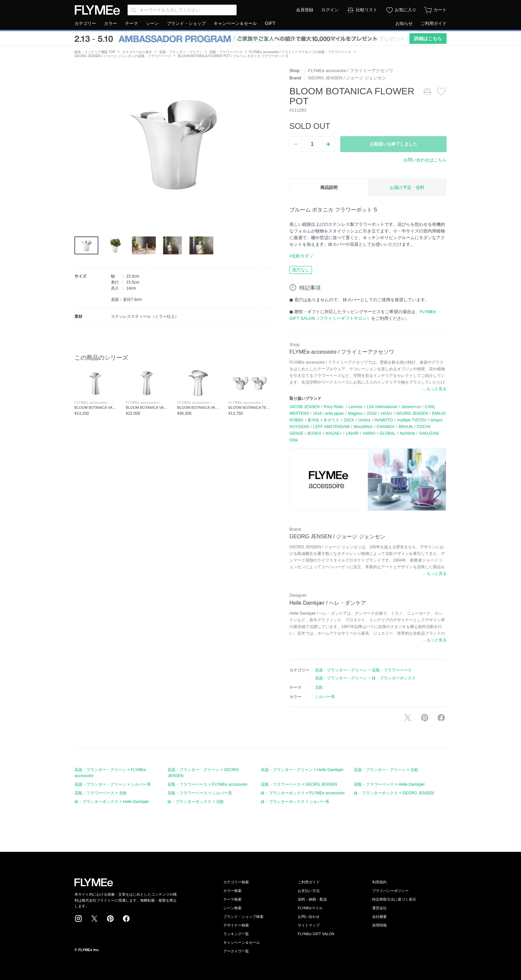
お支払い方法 (309, 891)
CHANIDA (386, 427)
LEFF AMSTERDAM (331, 427)
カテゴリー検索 (236, 882)
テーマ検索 (232, 899)
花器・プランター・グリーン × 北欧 (386, 770)
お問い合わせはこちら (425, 160)
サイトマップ (309, 925)
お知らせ (404, 23)
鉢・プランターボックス (394, 678)
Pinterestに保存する (425, 718)
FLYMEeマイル (310, 908)
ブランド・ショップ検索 (243, 917)
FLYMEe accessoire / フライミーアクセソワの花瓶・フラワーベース (300, 52)
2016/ (372, 413)
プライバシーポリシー (390, 891)
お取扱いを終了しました (394, 144)
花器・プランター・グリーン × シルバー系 (113, 784)
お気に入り (406, 10)
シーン (152, 23)
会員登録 (305, 10)
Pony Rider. (334, 407)
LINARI (352, 433)
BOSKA (314, 433)
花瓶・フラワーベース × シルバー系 (200, 793)
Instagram (78, 919)
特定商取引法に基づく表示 (394, 899)
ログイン (330, 10)
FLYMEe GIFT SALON (316, 934)
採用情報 (379, 925)
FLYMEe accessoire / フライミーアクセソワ (351, 71)
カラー (110, 23)
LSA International (382, 407)
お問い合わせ (309, 917)
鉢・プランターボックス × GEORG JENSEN (394, 793)
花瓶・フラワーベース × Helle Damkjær (389, 784)
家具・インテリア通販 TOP (95, 52)
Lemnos (356, 407)
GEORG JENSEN (412, 413)
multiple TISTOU (412, 420)
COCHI (423, 427)
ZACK (349, 420)
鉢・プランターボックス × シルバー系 (295, 802)
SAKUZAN (428, 433)
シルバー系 (325, 697)
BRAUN (406, 427)
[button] (80, 142)
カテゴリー (85, 23)
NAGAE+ (333, 433)
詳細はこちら (428, 39)
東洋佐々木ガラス (323, 420)
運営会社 (379, 908)
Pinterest (110, 919)
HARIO (369, 433)
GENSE (296, 433)
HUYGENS (299, 427)
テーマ (131, 23)
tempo (436, 420)
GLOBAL (387, 433)
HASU (387, 413)
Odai (294, 440)
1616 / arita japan (328, 413)
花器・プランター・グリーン (181, 52)
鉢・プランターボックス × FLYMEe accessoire (303, 793)
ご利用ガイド (434, 23)
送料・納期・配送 (312, 899)
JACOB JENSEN (305, 407)
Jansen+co (411, 407)
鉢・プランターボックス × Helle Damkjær (112, 802)
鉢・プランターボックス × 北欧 (196, 802)
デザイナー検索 (236, 925)
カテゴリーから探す (137, 52)
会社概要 (379, 917)
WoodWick (363, 427)
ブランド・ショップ (186, 23)
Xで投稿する (408, 718)
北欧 (319, 687)
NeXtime (407, 433)
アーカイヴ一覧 (236, 951)
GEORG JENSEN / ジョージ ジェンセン (347, 78)
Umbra (364, 420)
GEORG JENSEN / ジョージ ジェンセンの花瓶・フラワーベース (123, 56)
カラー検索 (232, 891)
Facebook (126, 919)
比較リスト (367, 10)
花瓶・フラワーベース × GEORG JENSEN (299, 784)
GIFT (270, 23)
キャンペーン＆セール (235, 23)
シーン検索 (232, 908)
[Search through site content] (182, 10)
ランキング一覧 (236, 934)
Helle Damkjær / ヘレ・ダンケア (328, 603)
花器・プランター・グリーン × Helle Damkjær (302, 770)
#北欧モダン (301, 256)
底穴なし (301, 270)
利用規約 (379, 882)
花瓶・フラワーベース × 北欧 (101, 793)
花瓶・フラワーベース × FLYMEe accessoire (207, 784)
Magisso (355, 413)
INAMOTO (384, 420)
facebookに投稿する (441, 718)
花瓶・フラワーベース (226, 52)
